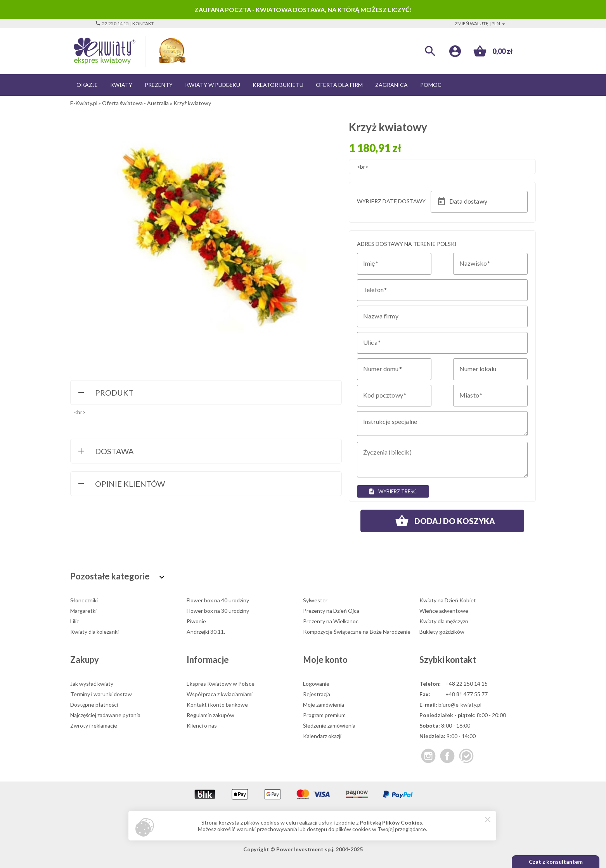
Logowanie (316, 684)
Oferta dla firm (339, 85)
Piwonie (196, 621)
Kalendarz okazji (322, 736)
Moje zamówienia (324, 705)
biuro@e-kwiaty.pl (460, 705)
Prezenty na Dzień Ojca (331, 611)
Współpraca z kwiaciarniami (220, 694)
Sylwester (315, 600)
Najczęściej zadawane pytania (105, 715)
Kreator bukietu (278, 85)
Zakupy (85, 660)
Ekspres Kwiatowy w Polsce (221, 684)
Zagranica (391, 85)
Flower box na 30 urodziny (218, 611)
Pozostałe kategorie (118, 576)
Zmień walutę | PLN (481, 23)
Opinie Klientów (121, 484)
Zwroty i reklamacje (94, 725)
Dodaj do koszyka (442, 521)
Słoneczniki (84, 600)
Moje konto (325, 660)
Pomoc (431, 85)
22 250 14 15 (112, 23)
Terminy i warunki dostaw (101, 694)
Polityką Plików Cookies (391, 822)
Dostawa (105, 452)
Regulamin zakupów (210, 715)
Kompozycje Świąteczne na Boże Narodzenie (357, 632)
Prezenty (159, 85)
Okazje (87, 85)
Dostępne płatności (94, 705)
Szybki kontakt (448, 660)
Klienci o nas (202, 725)
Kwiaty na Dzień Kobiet (448, 600)
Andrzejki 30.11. (206, 632)
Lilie (75, 621)
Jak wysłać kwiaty (92, 684)
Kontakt (143, 23)
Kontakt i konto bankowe (217, 705)
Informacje (208, 660)
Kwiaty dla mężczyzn (444, 621)
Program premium (324, 715)
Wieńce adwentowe (444, 611)
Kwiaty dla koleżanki (94, 632)
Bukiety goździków (442, 632)
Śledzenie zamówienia (329, 725)
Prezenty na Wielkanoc (331, 621)
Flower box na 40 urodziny (218, 600)
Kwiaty (121, 85)
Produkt (105, 393)
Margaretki (83, 611)
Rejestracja (317, 694)
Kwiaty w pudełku (213, 85)
